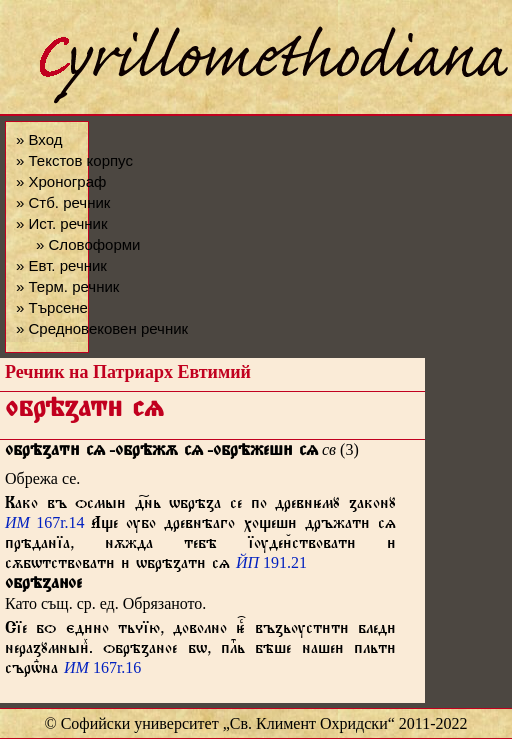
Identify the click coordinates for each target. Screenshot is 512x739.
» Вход (39, 139)
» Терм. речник (67, 286)
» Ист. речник (62, 223)
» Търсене (52, 307)
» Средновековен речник (102, 328)
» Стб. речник (63, 202)
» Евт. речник (61, 265)
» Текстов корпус (74, 160)
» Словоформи (88, 244)
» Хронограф (61, 181)
